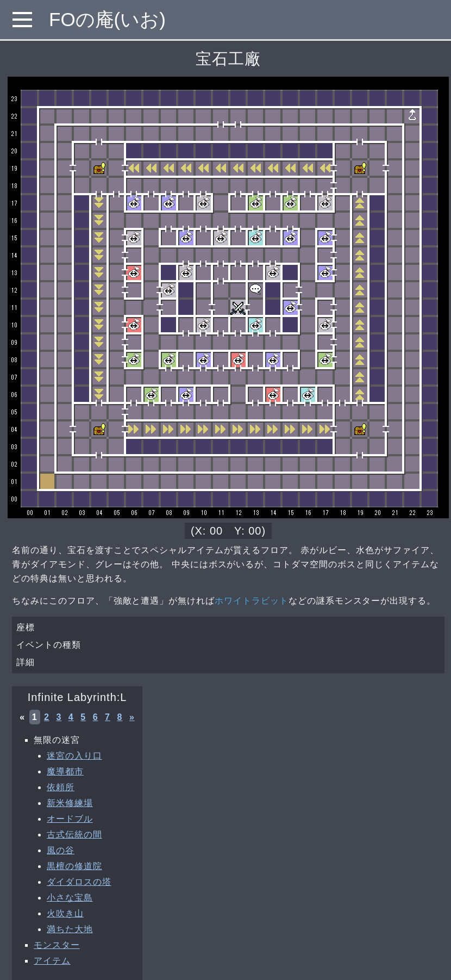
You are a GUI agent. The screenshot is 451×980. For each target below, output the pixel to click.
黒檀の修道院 (74, 866)
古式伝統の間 (74, 835)
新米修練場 (70, 803)
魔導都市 (65, 771)
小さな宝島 (70, 898)
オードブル (70, 819)
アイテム (52, 961)
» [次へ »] (132, 717)
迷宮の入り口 (74, 756)
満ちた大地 (70, 929)
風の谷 (61, 850)
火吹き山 (65, 913)
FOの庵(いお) (107, 19)
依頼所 (61, 787)
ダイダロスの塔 (79, 882)
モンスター (57, 945)
